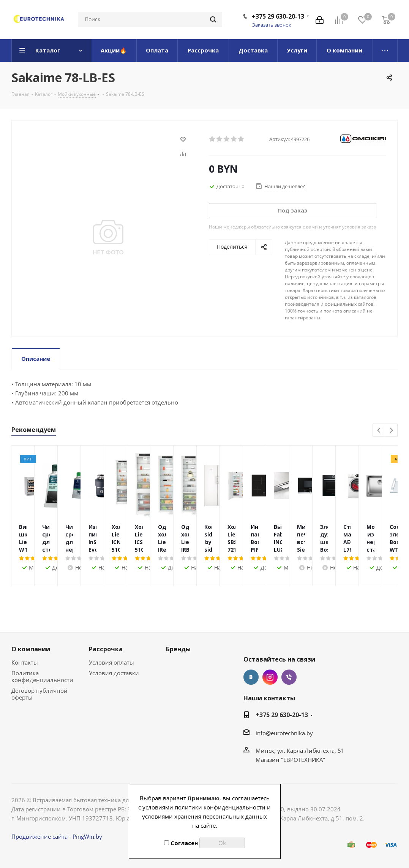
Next (391, 431)
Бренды (178, 649)
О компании (31, 649)
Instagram (270, 677)
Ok (222, 843)
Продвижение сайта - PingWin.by (57, 836)
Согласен (181, 843)
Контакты (25, 662)
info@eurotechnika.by (284, 733)
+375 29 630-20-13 (278, 16)
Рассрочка (106, 649)
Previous (379, 431)
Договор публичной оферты (39, 694)
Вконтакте (251, 677)
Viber (289, 677)
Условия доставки (114, 673)
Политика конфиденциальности (42, 676)
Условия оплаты (111, 662)
